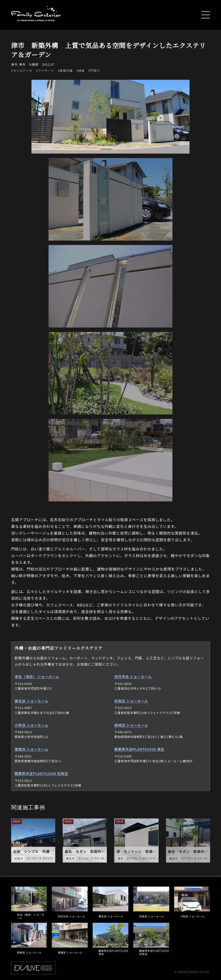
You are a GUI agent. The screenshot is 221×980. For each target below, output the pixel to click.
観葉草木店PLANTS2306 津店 (139, 750)
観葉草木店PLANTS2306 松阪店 (41, 775)
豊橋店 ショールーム (31, 750)
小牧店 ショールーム (31, 726)
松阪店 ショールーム (131, 702)
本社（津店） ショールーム (37, 678)
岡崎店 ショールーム (131, 726)
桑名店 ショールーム (31, 702)
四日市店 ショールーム (133, 678)
